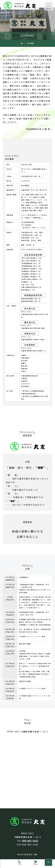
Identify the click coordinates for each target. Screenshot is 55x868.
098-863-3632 (30, 841)
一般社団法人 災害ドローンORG (33, 228)
